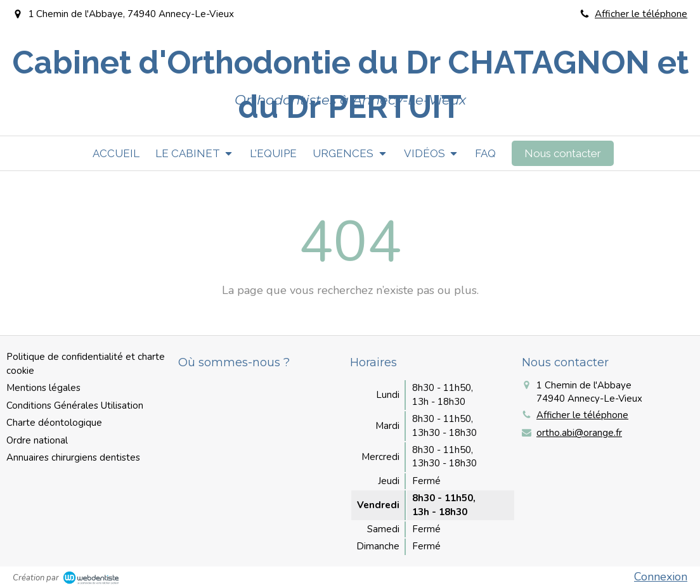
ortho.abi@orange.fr (579, 433)
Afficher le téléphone (641, 14)
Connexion (661, 577)
